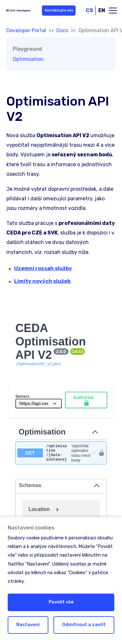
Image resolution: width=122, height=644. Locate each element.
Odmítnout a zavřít (84, 625)
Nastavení (28, 625)
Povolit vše (61, 602)
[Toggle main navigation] (113, 11)
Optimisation (28, 59)
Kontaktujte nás (58, 10)
